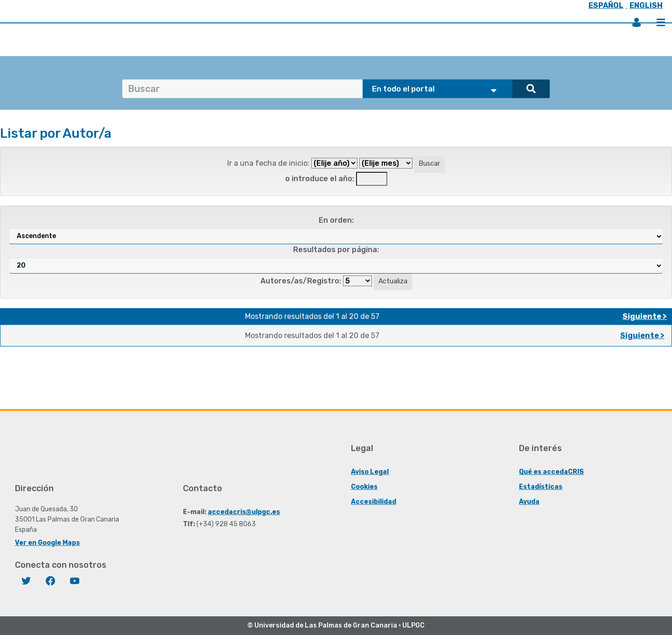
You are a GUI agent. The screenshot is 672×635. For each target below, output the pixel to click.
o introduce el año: (320, 179)
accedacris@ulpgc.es (244, 512)
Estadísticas (541, 486)
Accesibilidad (374, 501)
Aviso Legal (370, 471)
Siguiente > (645, 316)
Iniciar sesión (637, 22)
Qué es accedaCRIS (551, 471)
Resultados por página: (336, 250)
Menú (661, 22)
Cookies (364, 486)
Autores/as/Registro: (301, 281)
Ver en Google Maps (47, 542)
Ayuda (529, 501)
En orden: (336, 220)
